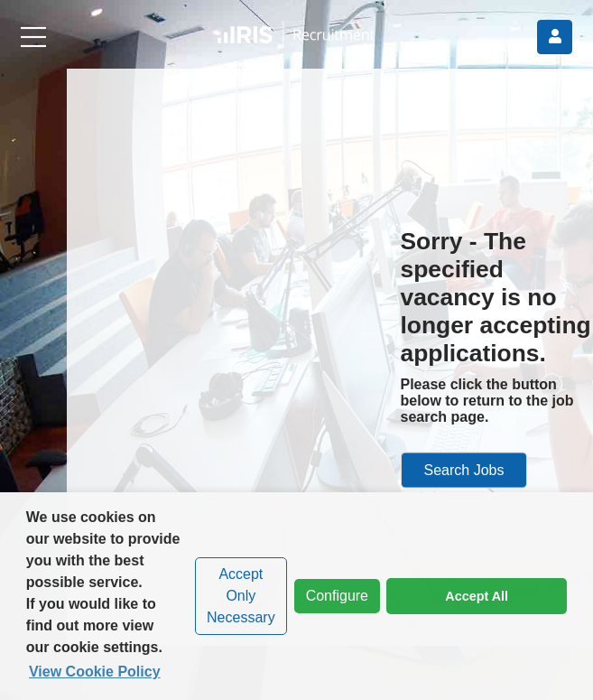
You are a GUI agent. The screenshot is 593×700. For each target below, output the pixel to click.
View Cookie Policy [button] (95, 672)
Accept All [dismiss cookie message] (477, 596)
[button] (297, 37)
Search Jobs (464, 469)
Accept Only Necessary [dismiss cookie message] (241, 596)
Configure (331, 596)
